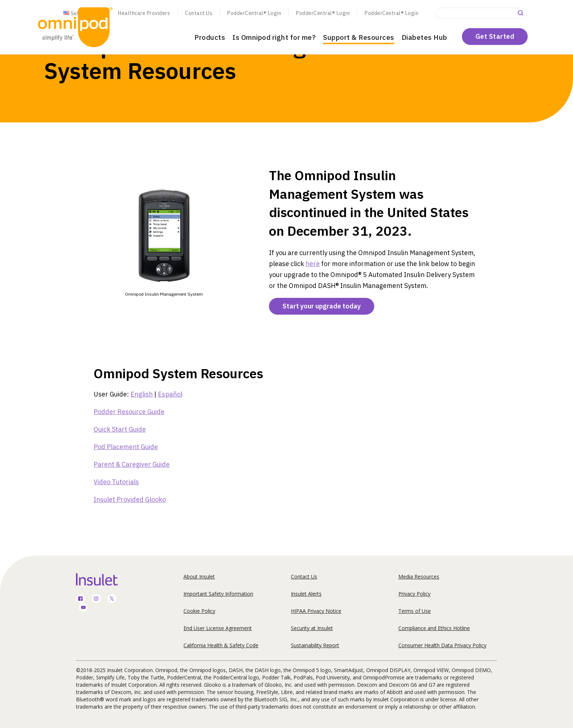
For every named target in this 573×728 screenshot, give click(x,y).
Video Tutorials (116, 482)
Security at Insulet (312, 628)
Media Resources (419, 577)
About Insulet (199, 577)
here (313, 264)
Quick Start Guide (120, 429)
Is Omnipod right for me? (274, 37)
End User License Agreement (218, 628)
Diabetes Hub (424, 37)
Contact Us (199, 13)
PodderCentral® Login (254, 13)
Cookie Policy (199, 611)
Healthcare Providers (144, 13)
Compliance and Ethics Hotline (434, 628)
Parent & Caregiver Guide (132, 464)
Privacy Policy (414, 594)
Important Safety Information (218, 594)
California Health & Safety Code (221, 645)
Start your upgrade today (322, 306)
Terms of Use (415, 611)
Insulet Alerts (306, 594)
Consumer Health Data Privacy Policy (442, 645)
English (142, 394)
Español (170, 394)
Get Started (495, 36)
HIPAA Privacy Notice (316, 611)
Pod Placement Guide (126, 447)
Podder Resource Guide (129, 412)
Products (210, 37)
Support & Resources (359, 37)
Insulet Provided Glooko (130, 499)
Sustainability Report (315, 645)
